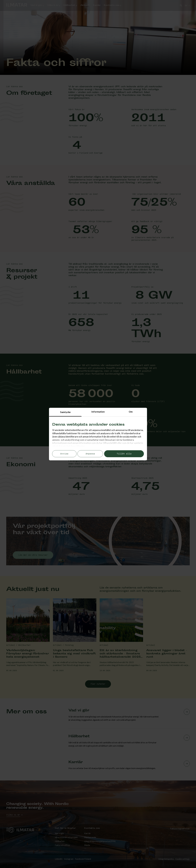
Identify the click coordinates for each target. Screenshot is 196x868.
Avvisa (64, 454)
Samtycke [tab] (65, 412)
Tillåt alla (124, 454)
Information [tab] (98, 412)
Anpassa (90, 454)
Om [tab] (131, 412)
